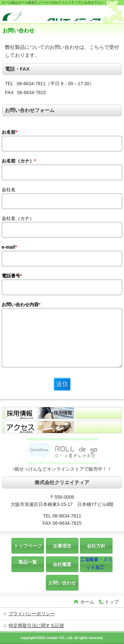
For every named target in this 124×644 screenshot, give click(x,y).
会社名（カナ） (18, 218)
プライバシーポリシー (32, 614)
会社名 (9, 190)
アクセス (63, 427)
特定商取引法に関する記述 (36, 626)
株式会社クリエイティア (52, 15)
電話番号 (12, 276)
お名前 (9, 132)
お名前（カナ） (19, 161)
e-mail (9, 247)
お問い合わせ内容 (21, 304)
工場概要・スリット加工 (96, 563)
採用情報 (63, 413)
